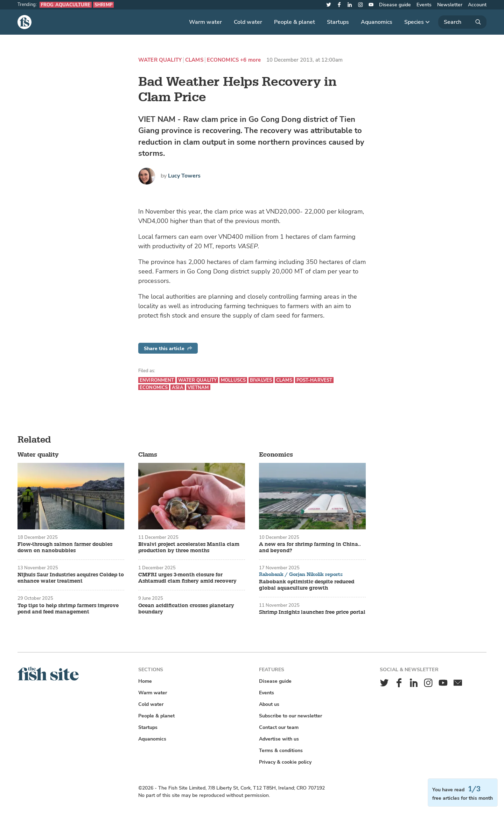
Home (145, 681)
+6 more (250, 60)
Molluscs (233, 380)
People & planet (295, 22)
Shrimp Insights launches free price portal (312, 612)
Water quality (160, 60)
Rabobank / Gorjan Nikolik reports (301, 575)
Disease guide (395, 5)
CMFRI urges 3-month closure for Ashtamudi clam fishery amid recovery (187, 578)
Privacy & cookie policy (285, 762)
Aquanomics (377, 22)
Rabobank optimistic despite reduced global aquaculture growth (307, 585)
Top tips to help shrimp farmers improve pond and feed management (68, 609)
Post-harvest (314, 380)
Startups (338, 22)
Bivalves (261, 380)
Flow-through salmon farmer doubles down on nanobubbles (65, 548)
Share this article (168, 349)
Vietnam (198, 387)
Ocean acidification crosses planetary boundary (186, 609)
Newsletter (450, 5)
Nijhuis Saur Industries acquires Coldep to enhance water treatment (71, 578)
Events (424, 5)
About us (269, 704)
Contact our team (279, 727)
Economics (223, 60)
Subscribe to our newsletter (290, 716)
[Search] (462, 22)
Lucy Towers (184, 176)
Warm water (205, 22)
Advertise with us (279, 739)
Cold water (248, 22)
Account (477, 5)
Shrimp (103, 5)
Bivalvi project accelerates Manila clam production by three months (189, 548)
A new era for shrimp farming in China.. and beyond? (310, 548)
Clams (194, 60)
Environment (157, 380)
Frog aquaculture (66, 5)
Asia (178, 387)
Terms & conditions (281, 751)
